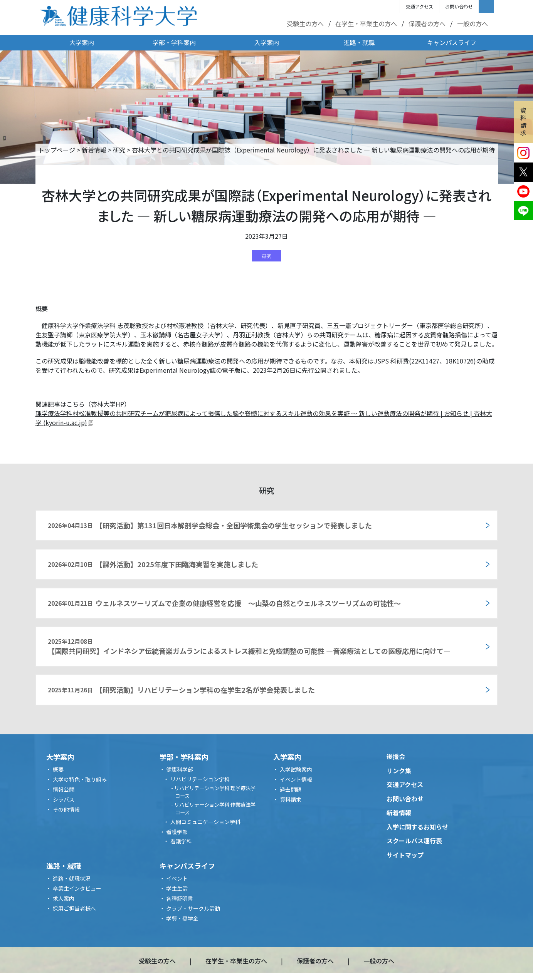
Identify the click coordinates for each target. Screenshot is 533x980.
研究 (119, 150)
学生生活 (177, 888)
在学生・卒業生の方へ (366, 23)
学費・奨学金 (182, 918)
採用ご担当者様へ (74, 908)
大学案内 (82, 42)
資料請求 (523, 121)
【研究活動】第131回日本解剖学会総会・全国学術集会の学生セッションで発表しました (210, 525)
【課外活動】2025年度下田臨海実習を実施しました (153, 564)
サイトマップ (405, 855)
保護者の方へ (427, 23)
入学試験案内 (296, 769)
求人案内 (64, 898)
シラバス (64, 799)
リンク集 (399, 771)
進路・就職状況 (72, 878)
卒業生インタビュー (77, 888)
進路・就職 (359, 42)
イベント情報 (296, 779)
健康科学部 (180, 769)
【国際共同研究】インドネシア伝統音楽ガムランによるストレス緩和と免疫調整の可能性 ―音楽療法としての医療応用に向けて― (249, 646)
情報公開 (64, 789)
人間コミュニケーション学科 (205, 822)
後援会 (396, 756)
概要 (58, 769)
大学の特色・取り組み (80, 779)
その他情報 (66, 809)
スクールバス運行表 (414, 841)
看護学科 (181, 841)
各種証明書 (180, 898)
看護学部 (177, 832)
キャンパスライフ (452, 42)
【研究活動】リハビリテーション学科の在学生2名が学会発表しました (182, 690)
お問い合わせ (459, 6)
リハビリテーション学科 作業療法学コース (215, 808)
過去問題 (291, 789)
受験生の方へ (305, 23)
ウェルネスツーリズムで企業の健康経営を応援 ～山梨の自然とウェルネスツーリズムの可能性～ (224, 603)
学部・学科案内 (174, 42)
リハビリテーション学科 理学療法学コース (215, 792)
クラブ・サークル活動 (193, 908)
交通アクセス (420, 6)
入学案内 (267, 42)
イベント (177, 878)
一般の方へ (472, 23)
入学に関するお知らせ (417, 827)
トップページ (57, 150)
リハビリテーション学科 (200, 779)
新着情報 (94, 150)
